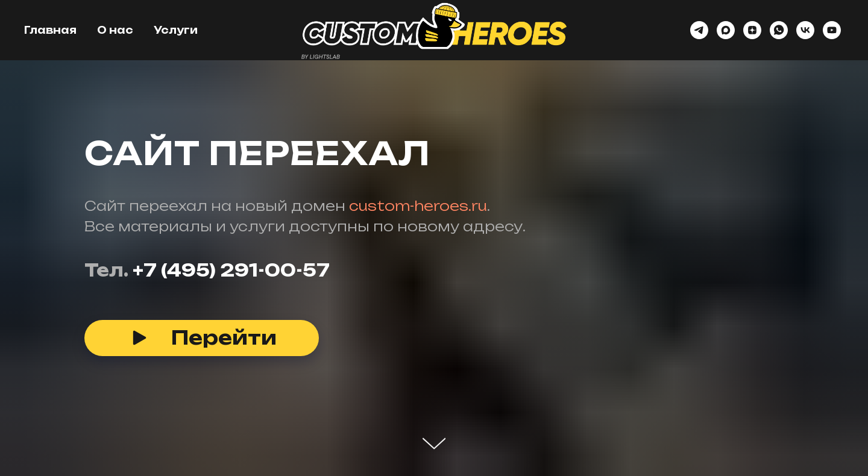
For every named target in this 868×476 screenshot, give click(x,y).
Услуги (176, 30)
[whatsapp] (779, 30)
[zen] (752, 30)
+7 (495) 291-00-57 (231, 270)
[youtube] (832, 30)
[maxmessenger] (726, 30)
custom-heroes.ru (418, 206)
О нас (115, 30)
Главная (50, 30)
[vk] (805, 30)
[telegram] (699, 30)
